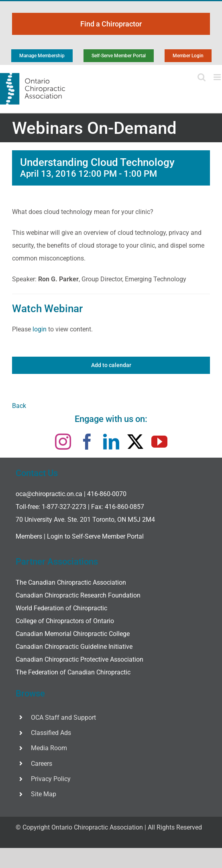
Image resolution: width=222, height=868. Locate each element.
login (40, 329)
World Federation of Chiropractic (61, 608)
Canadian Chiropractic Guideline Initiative (74, 647)
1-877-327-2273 (64, 507)
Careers (42, 764)
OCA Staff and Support (63, 718)
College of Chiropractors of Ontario (65, 621)
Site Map (44, 794)
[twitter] (135, 442)
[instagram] (63, 442)
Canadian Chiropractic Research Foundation (78, 595)
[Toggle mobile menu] (218, 77)
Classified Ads (51, 733)
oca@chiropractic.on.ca (49, 494)
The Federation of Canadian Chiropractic (73, 672)
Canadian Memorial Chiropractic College (73, 634)
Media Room (49, 748)
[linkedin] (111, 442)
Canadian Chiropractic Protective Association (79, 659)
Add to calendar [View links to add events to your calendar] (111, 365)
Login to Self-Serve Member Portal (95, 536)
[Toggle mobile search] (202, 77)
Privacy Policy (51, 779)
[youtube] (159, 442)
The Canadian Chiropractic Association (71, 582)
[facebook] (87, 442)
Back (19, 406)
